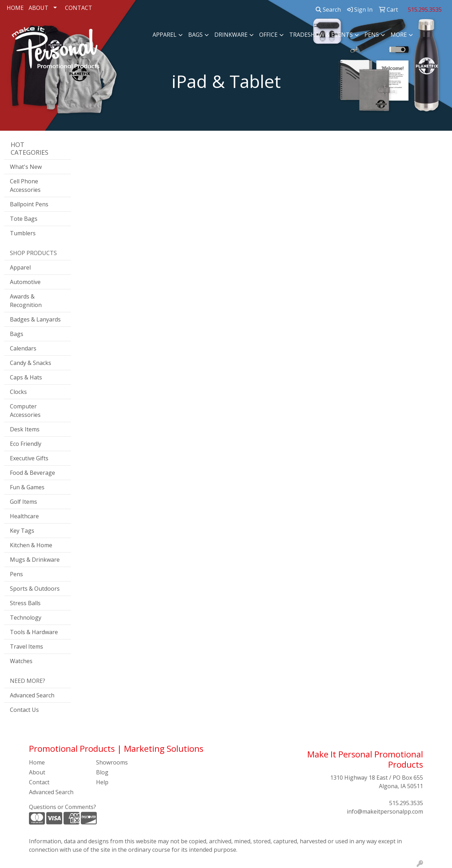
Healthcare (24, 516)
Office (268, 35)
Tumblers (23, 233)
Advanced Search (32, 695)
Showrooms (112, 762)
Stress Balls (25, 603)
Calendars (23, 348)
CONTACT (79, 8)
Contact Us (24, 710)
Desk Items (25, 429)
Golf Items (23, 502)
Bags (195, 35)
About (37, 772)
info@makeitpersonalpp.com (385, 811)
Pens (372, 35)
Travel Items (26, 646)
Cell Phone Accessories (25, 185)
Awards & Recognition (26, 301)
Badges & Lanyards (35, 319)
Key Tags (22, 531)
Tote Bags (24, 219)
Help (102, 782)
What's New (26, 167)
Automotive (25, 282)
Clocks (18, 392)
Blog (102, 772)
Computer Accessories (25, 411)
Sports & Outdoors (35, 589)
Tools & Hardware (34, 632)
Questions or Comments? (63, 807)
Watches (21, 661)
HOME (15, 8)
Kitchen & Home (31, 545)
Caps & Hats (26, 377)
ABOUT (38, 8)
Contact (39, 782)
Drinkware (231, 35)
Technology (26, 618)
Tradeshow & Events (321, 35)
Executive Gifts (29, 458)
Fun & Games (27, 487)
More (399, 35)
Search (328, 10)
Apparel (165, 35)
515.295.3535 (406, 803)
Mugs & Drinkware (35, 560)
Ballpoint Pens (29, 204)
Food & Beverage (32, 473)
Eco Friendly (26, 444)
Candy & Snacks (31, 363)
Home (37, 762)
